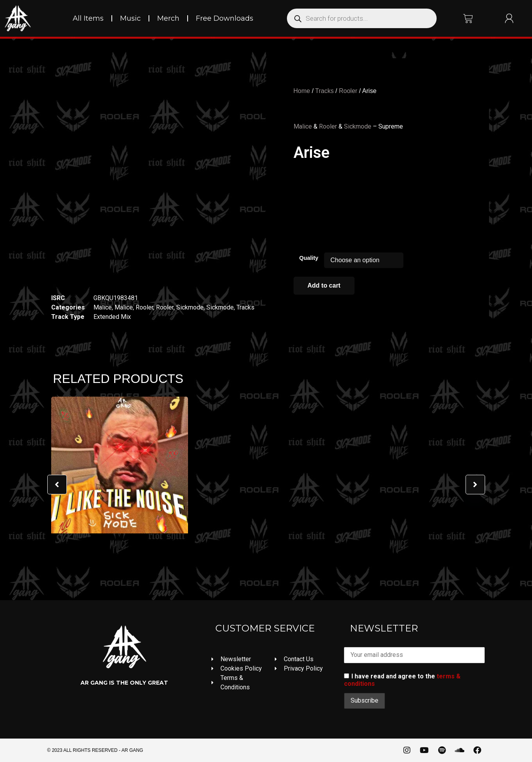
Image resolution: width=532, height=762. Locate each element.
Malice (103, 307)
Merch (168, 18)
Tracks (245, 307)
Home (302, 91)
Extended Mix (112, 317)
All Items (88, 18)
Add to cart (324, 285)
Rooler (144, 307)
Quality (309, 258)
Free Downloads (225, 18)
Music (130, 18)
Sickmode (190, 307)
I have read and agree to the (402, 680)
